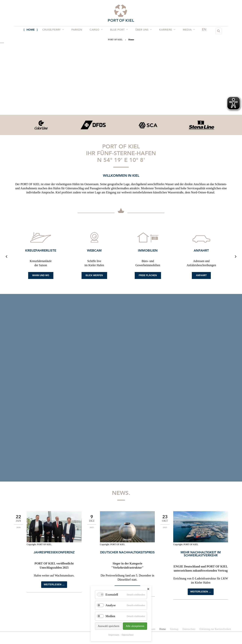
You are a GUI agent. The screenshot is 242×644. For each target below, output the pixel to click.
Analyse (110, 605)
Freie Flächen (148, 275)
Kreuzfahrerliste (41, 251)
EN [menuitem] (199, 31)
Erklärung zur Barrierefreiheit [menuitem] (215, 629)
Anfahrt (201, 251)
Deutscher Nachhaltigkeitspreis (127, 553)
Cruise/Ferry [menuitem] (55, 31)
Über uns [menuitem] (142, 31)
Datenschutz (128, 635)
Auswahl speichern (109, 626)
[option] (41, 125)
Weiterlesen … (54, 584)
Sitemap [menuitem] (174, 629)
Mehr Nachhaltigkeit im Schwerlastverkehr (201, 554)
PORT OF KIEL (115, 40)
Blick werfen (94, 275)
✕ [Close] (148, 589)
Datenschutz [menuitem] (189, 629)
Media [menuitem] (186, 31)
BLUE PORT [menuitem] (119, 31)
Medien (110, 616)
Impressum (114, 635)
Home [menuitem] (33, 31)
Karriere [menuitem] (165, 31)
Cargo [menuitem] (96, 31)
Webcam (94, 251)
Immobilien (148, 251)
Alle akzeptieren (135, 626)
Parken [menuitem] (78, 31)
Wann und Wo (41, 275)
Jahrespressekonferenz (54, 553)
